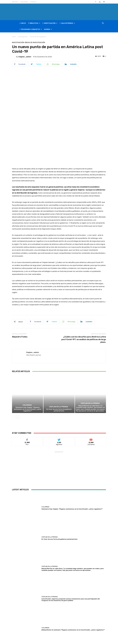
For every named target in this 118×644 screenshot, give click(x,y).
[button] (103, 23)
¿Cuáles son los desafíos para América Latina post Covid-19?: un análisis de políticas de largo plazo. (84, 284)
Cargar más (59, 593)
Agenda (48, 29)
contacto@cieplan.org (57, 636)
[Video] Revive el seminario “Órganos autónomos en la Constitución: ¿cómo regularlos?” (73, 574)
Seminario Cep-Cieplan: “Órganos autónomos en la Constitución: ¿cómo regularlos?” (28, 353)
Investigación (50, 23)
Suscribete (24, 2)
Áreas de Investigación (38, 37)
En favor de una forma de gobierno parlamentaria (59, 354)
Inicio (23, 23)
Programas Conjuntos (31, 29)
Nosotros (15, 2)
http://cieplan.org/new (33, 299)
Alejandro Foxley (20, 281)
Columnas (27, 349)
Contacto (33, 2)
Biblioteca (34, 23)
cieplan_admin (25, 57)
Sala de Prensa (67, 23)
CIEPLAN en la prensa (59, 351)
